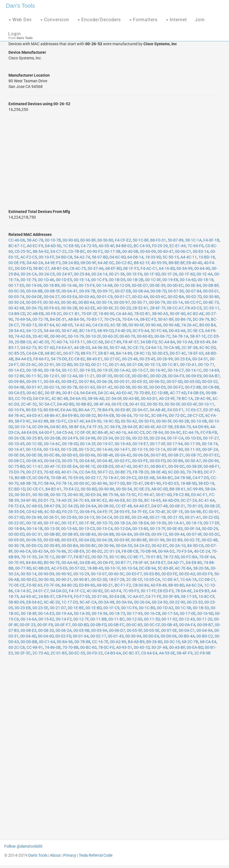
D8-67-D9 (52, 506)
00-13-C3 (87, 529)
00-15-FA (34, 449)
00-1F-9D (152, 274)
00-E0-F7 (134, 574)
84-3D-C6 (195, 546)
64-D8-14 (135, 257)
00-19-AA (64, 613)
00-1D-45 (17, 444)
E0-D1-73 (46, 500)
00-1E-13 (152, 365)
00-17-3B (113, 251)
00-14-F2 (64, 619)
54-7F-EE (139, 512)
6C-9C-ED (208, 348)
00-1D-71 (206, 365)
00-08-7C (194, 455)
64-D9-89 (201, 427)
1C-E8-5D (71, 246)
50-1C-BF (141, 240)
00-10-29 (81, 574)
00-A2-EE (87, 308)
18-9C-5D (111, 421)
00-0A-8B (34, 291)
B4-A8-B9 (136, 642)
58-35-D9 (17, 512)
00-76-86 (58, 551)
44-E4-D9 (29, 432)
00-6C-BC (35, 393)
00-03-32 (210, 382)
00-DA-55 (124, 546)
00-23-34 (105, 438)
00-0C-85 (134, 625)
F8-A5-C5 (193, 308)
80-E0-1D (34, 410)
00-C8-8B (211, 387)
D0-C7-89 (113, 342)
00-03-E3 (69, 540)
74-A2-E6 (23, 336)
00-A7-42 (123, 466)
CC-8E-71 (136, 557)
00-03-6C (158, 297)
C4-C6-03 (101, 325)
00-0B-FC (116, 625)
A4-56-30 (100, 348)
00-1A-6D (188, 280)
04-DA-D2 (59, 591)
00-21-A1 (193, 517)
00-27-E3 (34, 472)
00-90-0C (58, 336)
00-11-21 (87, 376)
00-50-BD (89, 489)
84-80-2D (69, 585)
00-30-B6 (175, 461)
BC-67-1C (17, 246)
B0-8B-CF (23, 478)
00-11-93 (193, 449)
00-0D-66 (87, 455)
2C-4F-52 (29, 404)
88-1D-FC (58, 421)
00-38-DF (194, 466)
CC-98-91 (35, 647)
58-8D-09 (17, 602)
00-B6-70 (183, 319)
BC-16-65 (152, 500)
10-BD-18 (207, 257)
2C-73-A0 (41, 653)
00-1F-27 (211, 438)
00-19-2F (105, 370)
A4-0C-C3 (136, 432)
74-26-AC (189, 325)
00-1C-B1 (170, 365)
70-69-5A (23, 319)
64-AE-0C (106, 263)
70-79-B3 (194, 472)
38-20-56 (201, 568)
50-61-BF (166, 319)
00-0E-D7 (140, 285)
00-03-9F (122, 540)
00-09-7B (87, 291)
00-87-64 (46, 325)
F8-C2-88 (181, 495)
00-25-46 (130, 359)
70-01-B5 (153, 557)
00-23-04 (158, 438)
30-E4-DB (117, 596)
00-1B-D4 (141, 523)
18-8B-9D (188, 483)
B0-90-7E (52, 563)
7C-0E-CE (17, 585)
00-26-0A (142, 602)
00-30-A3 (51, 302)
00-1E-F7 (69, 523)
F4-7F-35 (95, 427)
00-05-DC (211, 534)
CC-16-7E (100, 642)
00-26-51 (51, 517)
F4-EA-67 (64, 348)
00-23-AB (140, 517)
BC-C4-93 (142, 246)
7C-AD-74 (59, 342)
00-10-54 (130, 568)
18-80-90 (106, 314)
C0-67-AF (76, 421)
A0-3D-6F (105, 308)
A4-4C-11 (189, 257)
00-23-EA (183, 359)
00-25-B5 (35, 438)
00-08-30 (106, 506)
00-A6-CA (22, 551)
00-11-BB (99, 619)
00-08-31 (177, 506)
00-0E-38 (34, 455)
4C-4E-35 (41, 342)
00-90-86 (106, 489)
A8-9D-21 (105, 585)
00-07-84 (193, 291)
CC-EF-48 (124, 506)
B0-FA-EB (106, 415)
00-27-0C (112, 359)
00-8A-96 (65, 642)
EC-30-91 (211, 512)
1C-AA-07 (135, 596)
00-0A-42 (123, 455)
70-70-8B (70, 647)
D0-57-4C (178, 353)
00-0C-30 (17, 291)
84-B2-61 (54, 489)
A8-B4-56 (76, 319)
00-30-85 (52, 546)
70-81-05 (195, 506)
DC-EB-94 (148, 568)
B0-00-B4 (208, 325)
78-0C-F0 (106, 647)
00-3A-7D (34, 308)
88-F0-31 (158, 240)
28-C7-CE (195, 415)
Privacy (70, 855)
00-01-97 (34, 387)
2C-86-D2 (94, 551)
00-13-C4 (105, 529)
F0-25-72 (70, 512)
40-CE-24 (202, 551)
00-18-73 (117, 613)
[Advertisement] (114, 163)
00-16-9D (205, 613)
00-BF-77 (64, 557)
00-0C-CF (152, 625)
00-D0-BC (88, 546)
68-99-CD (105, 331)
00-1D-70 (105, 523)
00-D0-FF (34, 302)
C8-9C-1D (142, 353)
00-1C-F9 (99, 280)
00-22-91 (46, 365)
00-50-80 (105, 240)
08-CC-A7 (175, 308)
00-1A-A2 (122, 370)
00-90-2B (181, 421)
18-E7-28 (117, 580)
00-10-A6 (185, 342)
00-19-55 (88, 370)
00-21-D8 (135, 365)
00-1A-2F (88, 444)
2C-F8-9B (202, 653)
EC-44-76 (191, 432)
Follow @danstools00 (23, 846)
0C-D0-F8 (41, 478)
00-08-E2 (69, 382)
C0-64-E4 (149, 653)
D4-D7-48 (160, 506)
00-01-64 (81, 636)
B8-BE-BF (177, 263)
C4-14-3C (23, 591)
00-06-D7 (117, 630)
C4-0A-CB (35, 353)
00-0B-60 (88, 534)
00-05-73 (70, 461)
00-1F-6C (52, 523)
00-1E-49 (34, 523)
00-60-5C (116, 574)
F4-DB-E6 (196, 393)
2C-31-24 (112, 551)
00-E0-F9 (205, 574)
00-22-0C (17, 523)
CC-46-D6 (17, 240)
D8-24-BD (71, 263)
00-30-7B (69, 387)
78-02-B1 (142, 314)
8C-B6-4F (100, 432)
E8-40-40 (194, 263)
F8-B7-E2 (82, 557)
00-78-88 (82, 642)
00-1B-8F (29, 613)
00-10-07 (99, 574)
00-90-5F (164, 421)
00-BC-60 (88, 647)
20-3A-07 (140, 410)
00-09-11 (34, 382)
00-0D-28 (158, 376)
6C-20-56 (135, 500)
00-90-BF (88, 240)
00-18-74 (210, 444)
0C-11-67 (35, 466)
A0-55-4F (106, 246)
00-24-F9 (70, 438)
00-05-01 (211, 291)
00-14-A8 (104, 285)
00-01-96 (157, 540)
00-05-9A (99, 630)
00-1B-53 (201, 608)
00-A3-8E (131, 399)
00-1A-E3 (46, 613)
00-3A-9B (193, 512)
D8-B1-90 (153, 483)
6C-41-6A (207, 500)
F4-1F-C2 (77, 591)
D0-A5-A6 (177, 331)
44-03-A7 (35, 415)
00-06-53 (34, 540)
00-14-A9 (105, 449)
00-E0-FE (169, 574)
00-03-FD (158, 461)
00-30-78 (16, 546)
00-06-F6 (88, 512)
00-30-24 (16, 302)
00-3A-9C (173, 432)
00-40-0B (130, 251)
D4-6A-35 (78, 399)
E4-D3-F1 (175, 410)
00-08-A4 (141, 291)
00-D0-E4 (151, 636)
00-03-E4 (69, 297)
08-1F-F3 (131, 268)
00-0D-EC (175, 285)
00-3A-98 (106, 602)
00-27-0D (16, 517)
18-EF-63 (196, 353)
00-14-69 (211, 370)
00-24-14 (99, 274)
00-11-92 (169, 619)
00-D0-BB (29, 642)
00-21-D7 (58, 608)
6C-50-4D (52, 512)
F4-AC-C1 (149, 268)
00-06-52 (157, 382)
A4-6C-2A (194, 585)
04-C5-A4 (65, 432)
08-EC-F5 (148, 319)
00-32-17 (93, 478)
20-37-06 (99, 596)
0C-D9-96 (40, 427)
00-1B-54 (52, 370)
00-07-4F (194, 534)
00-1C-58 (183, 608)
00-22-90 (177, 602)
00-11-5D (152, 619)
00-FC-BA (189, 557)
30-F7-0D (117, 483)
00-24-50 (160, 602)
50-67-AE (70, 331)
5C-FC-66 (159, 331)
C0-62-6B (34, 512)
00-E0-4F (189, 404)
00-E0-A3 (187, 574)
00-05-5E (152, 630)
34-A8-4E (158, 410)
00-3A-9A (124, 602)
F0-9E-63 (34, 585)
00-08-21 (176, 455)
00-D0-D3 (158, 387)
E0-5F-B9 (171, 596)
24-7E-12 (46, 557)
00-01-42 (104, 387)
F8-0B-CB (130, 551)
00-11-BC (117, 619)
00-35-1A (175, 302)
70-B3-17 (94, 319)
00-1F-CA (175, 438)
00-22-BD (64, 365)
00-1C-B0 (147, 608)
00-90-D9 (46, 574)
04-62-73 (29, 348)
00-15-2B (69, 449)
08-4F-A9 (102, 404)
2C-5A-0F (114, 399)
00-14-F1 (122, 449)
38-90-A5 (160, 314)
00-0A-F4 (187, 625)
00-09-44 (177, 534)
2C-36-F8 (112, 427)
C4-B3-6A (113, 653)
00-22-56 (123, 438)
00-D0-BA (70, 546)
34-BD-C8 (64, 257)
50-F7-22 (105, 472)
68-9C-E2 (99, 500)
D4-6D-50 (53, 246)
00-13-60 (69, 529)
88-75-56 (111, 495)
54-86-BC (165, 478)
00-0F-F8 (45, 625)
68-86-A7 (52, 415)
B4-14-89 (124, 353)
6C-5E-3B (119, 325)
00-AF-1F (52, 466)
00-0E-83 (175, 529)
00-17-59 (192, 444)
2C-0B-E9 (76, 551)
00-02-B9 (174, 540)
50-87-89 (176, 240)
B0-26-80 (154, 642)
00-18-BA (17, 529)
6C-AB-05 (64, 325)
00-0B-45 (170, 625)
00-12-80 (16, 376)
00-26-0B (52, 438)
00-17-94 (175, 444)
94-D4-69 (88, 393)
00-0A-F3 (176, 376)
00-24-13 (86, 517)
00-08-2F (212, 506)
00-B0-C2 (205, 636)
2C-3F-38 (190, 348)
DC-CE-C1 (35, 489)
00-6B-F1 (212, 466)
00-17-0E (188, 613)
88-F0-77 (89, 353)
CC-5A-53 (87, 472)
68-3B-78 (28, 483)
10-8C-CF (206, 596)
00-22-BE (122, 517)
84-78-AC (17, 415)
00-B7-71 (123, 563)
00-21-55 (175, 517)
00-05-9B (81, 630)
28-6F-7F (158, 308)
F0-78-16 (64, 483)
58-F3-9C (23, 421)
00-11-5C (34, 376)
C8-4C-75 (78, 268)
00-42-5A (41, 551)
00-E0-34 (93, 495)
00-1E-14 (82, 280)
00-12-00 (134, 619)
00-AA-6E (70, 563)
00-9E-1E (88, 466)
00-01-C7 (122, 297)
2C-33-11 (211, 308)
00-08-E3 (29, 630)
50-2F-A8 (159, 647)
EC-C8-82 (77, 359)
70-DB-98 (148, 551)
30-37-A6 (96, 268)
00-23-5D (82, 365)
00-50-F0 (147, 421)
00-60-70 (127, 336)
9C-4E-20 (52, 602)
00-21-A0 (117, 365)
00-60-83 (145, 336)
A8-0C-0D (160, 489)
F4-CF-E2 (123, 240)
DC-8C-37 (131, 653)
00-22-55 (140, 438)
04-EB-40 (88, 563)
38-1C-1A (193, 240)
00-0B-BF (211, 285)
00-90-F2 (95, 251)
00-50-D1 (23, 495)
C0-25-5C (23, 251)
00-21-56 (117, 274)
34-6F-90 (29, 500)
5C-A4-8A (167, 342)
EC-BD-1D (17, 489)
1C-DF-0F (82, 432)
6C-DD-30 (176, 472)
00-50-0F (172, 404)
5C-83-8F (165, 568)
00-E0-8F (123, 410)
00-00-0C (82, 483)
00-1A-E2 (17, 370)
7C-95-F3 (131, 591)
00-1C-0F (153, 280)
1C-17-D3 (70, 602)
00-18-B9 (52, 285)
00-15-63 (51, 449)
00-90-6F (136, 325)
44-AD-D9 (171, 500)
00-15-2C (87, 449)
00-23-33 (195, 602)
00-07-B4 (87, 382)
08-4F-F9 (185, 653)
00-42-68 (16, 308)
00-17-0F (158, 444)
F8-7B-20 (141, 472)
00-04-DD (87, 540)
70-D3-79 (17, 472)
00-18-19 (194, 523)
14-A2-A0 (82, 325)
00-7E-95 (16, 563)
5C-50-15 (171, 257)
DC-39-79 (201, 319)
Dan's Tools (20, 6)
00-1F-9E (87, 523)
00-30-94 (133, 636)
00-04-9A (205, 630)
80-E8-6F (51, 410)
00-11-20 (204, 619)
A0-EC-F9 (35, 246)
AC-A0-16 (118, 432)
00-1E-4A (205, 274)
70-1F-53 (29, 557)
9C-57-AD (46, 348)
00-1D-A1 (188, 365)
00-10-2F (93, 336)
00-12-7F (81, 619)
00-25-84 (82, 274)
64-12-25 (34, 331)
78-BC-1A (185, 399)
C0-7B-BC (77, 251)
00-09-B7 (205, 625)
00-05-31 (122, 382)
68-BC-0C (53, 353)
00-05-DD (192, 382)
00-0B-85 (70, 534)
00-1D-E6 (193, 438)
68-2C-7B (190, 642)
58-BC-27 (41, 268)
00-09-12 (159, 534)
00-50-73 (58, 495)
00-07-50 (176, 291)
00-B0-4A (187, 636)
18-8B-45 (95, 568)
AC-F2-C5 (29, 257)
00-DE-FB (17, 263)
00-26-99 (165, 359)
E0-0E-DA (70, 466)
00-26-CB (17, 438)
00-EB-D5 (105, 466)
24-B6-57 (46, 596)
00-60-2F (110, 336)
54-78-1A (180, 336)
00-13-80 (140, 529)
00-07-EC (211, 455)
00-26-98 (34, 517)
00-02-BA (176, 297)
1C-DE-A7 (170, 580)
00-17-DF (211, 523)
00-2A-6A (88, 506)
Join (200, 20)
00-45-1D (142, 647)
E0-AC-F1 (199, 495)
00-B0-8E (139, 540)
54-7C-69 (81, 500)
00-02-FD (63, 636)
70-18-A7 (111, 478)
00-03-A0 (87, 297)
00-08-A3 (34, 461)
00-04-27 (52, 297)
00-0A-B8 (106, 534)
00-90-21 (64, 580)
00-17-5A (170, 613)
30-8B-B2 (84, 404)
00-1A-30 (82, 613)
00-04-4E (105, 461)
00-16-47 (16, 449)
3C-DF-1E (175, 512)
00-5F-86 (53, 393)
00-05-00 (16, 540)
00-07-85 (158, 455)
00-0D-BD (80, 625)
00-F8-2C (54, 314)
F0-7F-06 (52, 585)
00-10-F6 (16, 410)
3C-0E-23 (142, 489)
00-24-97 (64, 274)
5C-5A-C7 (47, 404)
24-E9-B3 (201, 591)
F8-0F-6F (141, 563)
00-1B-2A (123, 523)
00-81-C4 (70, 393)
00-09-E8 (142, 534)
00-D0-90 (211, 461)
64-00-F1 (47, 432)
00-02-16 (52, 387)
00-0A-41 (70, 291)
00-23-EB (23, 608)
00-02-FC (122, 461)
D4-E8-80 (194, 563)
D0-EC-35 (77, 653)
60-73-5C (128, 495)
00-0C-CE (122, 376)
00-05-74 (16, 297)
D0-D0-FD (23, 268)
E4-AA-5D (69, 410)
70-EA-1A (130, 319)
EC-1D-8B (160, 393)
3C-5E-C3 (195, 331)
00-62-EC (160, 546)
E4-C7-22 (59, 251)
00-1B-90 (34, 370)
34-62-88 (40, 421)
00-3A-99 (185, 268)
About (55, 855)
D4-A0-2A (35, 263)
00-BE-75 (123, 472)
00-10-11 (206, 404)
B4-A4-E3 (23, 359)
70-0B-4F (58, 478)
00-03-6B (52, 540)
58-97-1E (198, 336)
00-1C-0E (34, 444)
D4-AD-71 (176, 563)
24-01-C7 (41, 591)
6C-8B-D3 (41, 568)
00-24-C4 (104, 517)
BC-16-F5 (88, 331)
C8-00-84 (141, 585)
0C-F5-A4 (141, 331)
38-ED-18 (206, 483)
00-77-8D (23, 568)
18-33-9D (153, 257)
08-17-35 (189, 596)
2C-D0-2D (123, 308)
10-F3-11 (77, 342)
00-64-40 (202, 268)
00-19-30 (158, 523)
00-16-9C (158, 370)
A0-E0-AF (124, 393)
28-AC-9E (203, 399)
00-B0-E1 (159, 466)
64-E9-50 (93, 421)
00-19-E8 (170, 280)
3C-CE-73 (136, 348)
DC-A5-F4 (113, 591)
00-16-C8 (152, 613)
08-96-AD (96, 399)
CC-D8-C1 (207, 580)
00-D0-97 (122, 302)
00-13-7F (158, 529)
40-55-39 (159, 263)
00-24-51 (200, 359)
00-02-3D (99, 580)
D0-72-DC (177, 415)
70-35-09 (76, 478)
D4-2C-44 (106, 393)
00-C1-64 (47, 642)
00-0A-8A (124, 534)
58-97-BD (100, 257)
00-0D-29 (210, 529)
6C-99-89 (195, 489)
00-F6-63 (52, 308)
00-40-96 (99, 483)
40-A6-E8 (117, 500)
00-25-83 (69, 517)
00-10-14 (23, 427)
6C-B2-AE (196, 314)
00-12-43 (187, 619)
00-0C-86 (52, 455)
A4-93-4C (29, 596)
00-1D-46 (46, 280)
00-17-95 (135, 613)
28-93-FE (122, 512)
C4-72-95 (89, 246)
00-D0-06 (169, 636)
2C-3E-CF (134, 580)
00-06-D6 (141, 455)
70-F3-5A (184, 551)
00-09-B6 (17, 382)
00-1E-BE (76, 608)
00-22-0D (211, 517)
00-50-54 (124, 489)
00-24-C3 (47, 274)
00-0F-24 (210, 449)
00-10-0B (199, 421)
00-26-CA (29, 274)
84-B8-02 (124, 246)
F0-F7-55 (82, 596)
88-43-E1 (95, 359)
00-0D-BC (140, 376)
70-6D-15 (29, 325)
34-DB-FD (149, 342)
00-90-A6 (153, 325)
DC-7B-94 (155, 432)
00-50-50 (46, 580)
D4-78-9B (183, 478)
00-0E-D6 (17, 455)
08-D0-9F (88, 263)
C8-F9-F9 (64, 596)
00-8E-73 (211, 302)
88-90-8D (176, 585)
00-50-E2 (29, 580)
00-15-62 (46, 619)
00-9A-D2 (166, 551)
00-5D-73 (100, 557)
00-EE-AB (147, 478)
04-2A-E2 (142, 546)
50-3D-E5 (160, 353)
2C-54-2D (70, 506)
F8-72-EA (17, 506)
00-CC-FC (193, 302)
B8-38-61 (177, 489)
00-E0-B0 (152, 574)
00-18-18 (206, 280)
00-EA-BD (195, 647)
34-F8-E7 (158, 563)
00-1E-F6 (134, 274)
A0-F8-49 (159, 585)
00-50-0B (41, 495)
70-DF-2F (89, 314)
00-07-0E (169, 630)
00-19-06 (34, 285)
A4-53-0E (167, 653)
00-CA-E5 (17, 393)
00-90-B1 (81, 580)
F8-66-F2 (41, 359)
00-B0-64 (87, 302)
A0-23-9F (167, 399)
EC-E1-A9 (178, 246)
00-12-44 (69, 376)
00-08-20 (46, 630)
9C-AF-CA (88, 602)
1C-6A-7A (188, 580)
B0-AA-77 (87, 410)
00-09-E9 (194, 376)
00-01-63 (87, 387)
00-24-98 (88, 438)
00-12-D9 (122, 285)
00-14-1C (194, 370)
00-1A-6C (52, 444)
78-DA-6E (184, 591)
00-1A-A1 (176, 523)
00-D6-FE (105, 563)
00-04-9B (17, 387)
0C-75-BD (17, 466)
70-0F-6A (207, 557)
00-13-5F (52, 529)
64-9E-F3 (53, 263)
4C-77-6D (178, 393)
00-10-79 (76, 336)
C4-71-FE (153, 596)
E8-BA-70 (183, 427)
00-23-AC (29, 365)
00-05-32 (139, 382)
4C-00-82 (95, 591)
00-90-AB (171, 325)
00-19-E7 (140, 444)
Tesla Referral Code (96, 855)
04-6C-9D (118, 257)
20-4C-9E (41, 336)
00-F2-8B (193, 387)
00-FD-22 (95, 653)
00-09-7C (105, 291)
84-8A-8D (34, 563)
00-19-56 (100, 613)
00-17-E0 (16, 285)
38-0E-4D (158, 472)
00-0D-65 (70, 455)
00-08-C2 (17, 461)
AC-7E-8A (183, 568)
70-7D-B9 (142, 393)
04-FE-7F (105, 512)
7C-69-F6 (196, 246)
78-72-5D (171, 557)
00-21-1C (99, 365)
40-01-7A (69, 472)
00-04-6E (87, 461)
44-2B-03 (82, 348)
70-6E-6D (52, 472)
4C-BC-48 (60, 399)
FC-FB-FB (209, 432)
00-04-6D (46, 636)
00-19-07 (105, 444)
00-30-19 (104, 302)
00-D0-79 (157, 302)
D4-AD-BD (66, 404)
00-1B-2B (135, 280)
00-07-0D (175, 382)
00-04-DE (34, 297)
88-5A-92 (41, 251)
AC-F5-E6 (59, 568)
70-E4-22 (71, 489)
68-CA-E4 (208, 642)
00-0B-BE (52, 534)
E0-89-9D (87, 585)
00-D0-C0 (34, 546)
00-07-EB (123, 291)
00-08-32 (88, 415)
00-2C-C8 (17, 647)
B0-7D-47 (135, 483)
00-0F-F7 (63, 625)
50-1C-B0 (117, 557)
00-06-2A (64, 630)
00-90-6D (71, 240)
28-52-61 (140, 308)
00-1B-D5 (117, 280)
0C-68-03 (34, 506)
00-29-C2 (129, 478)
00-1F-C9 (111, 608)
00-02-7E (192, 540)
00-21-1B (158, 517)
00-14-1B (35, 529)
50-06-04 (124, 415)
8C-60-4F (147, 427)
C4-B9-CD (17, 314)
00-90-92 (64, 574)
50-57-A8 (118, 348)
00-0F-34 (192, 529)
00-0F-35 (104, 376)
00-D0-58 (122, 387)
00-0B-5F (52, 291)
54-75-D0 (59, 359)
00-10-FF (46, 257)
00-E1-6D (164, 495)
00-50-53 (155, 404)
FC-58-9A (46, 483)
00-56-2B (69, 308)
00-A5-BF (177, 647)
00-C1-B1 (71, 314)
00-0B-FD (98, 625)
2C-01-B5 (59, 653)
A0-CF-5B (164, 427)
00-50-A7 (193, 461)
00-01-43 (116, 636)
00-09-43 (52, 382)
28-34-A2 (17, 331)
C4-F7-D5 (201, 478)
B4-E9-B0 (70, 415)
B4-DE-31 (58, 319)
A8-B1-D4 (59, 268)
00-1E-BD (94, 608)
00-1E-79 (29, 280)
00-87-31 (141, 466)
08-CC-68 (95, 342)
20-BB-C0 (23, 342)
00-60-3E (76, 495)
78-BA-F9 (105, 410)
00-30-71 (139, 302)
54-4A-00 (52, 331)
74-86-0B (53, 647)
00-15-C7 (140, 370)
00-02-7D (194, 297)
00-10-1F (112, 568)
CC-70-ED (23, 399)
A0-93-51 (124, 647)
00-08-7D (158, 291)
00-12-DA (123, 529)
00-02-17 (98, 636)
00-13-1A (157, 449)
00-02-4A (140, 297)
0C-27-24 (189, 500)
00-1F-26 (169, 274)
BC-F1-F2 (123, 585)
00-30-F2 (175, 387)
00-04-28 (104, 540)
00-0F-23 (28, 625)
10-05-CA (152, 580)
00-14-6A (29, 619)
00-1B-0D (70, 444)
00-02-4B (210, 540)
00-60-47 (165, 251)
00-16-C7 (176, 370)
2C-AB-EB (35, 314)
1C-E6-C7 (193, 410)
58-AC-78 (35, 240)
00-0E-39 (158, 285)
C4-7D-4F (157, 512)
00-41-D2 (137, 404)
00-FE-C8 (120, 404)
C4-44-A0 (124, 314)
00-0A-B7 (211, 376)
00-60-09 (148, 251)
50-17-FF (148, 591)
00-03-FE (140, 461)
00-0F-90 (175, 449)
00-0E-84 (193, 285)
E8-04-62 (34, 602)
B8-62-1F (142, 263)
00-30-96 (106, 546)
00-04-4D (28, 636)
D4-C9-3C (41, 399)
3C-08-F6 (159, 415)
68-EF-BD (113, 268)
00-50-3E (140, 387)
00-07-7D (71, 353)
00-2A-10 (177, 546)
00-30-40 (69, 302)
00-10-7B (53, 240)
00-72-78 (40, 319)
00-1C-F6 (129, 608)
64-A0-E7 (142, 506)
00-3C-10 (172, 642)
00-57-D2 (77, 568)
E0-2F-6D (211, 410)
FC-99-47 (146, 495)
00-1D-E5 (64, 280)
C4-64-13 (153, 348)
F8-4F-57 (131, 342)
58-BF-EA (77, 427)
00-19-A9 (123, 444)
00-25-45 (147, 359)
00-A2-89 (118, 642)
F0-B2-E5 (171, 483)
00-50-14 (29, 574)
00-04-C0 (52, 461)
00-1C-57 (70, 370)
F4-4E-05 (123, 331)
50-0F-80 (178, 314)
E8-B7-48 (106, 353)
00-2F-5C (23, 653)
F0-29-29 (160, 246)
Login (15, 34)
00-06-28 (104, 382)
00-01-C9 (105, 297)
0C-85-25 (17, 353)
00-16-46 (69, 285)
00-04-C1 (187, 630)
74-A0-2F (64, 500)
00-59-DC (176, 466)
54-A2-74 (82, 257)
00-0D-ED (17, 534)
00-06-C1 (183, 251)
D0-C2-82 (124, 263)
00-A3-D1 (149, 399)
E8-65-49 (202, 342)
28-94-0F (130, 427)
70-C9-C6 (112, 319)
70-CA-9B (172, 348)
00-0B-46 (105, 455)
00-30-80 (211, 297)
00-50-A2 (129, 421)
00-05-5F (134, 630)
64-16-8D (167, 268)
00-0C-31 (34, 534)
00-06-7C (163, 336)
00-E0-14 (201, 251)
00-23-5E (40, 608)
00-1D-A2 (165, 608)
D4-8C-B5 (59, 427)
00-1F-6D (187, 274)
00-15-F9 (87, 285)
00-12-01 (52, 376)
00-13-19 (140, 449)
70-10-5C (141, 415)
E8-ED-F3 (166, 591)
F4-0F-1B (211, 240)
